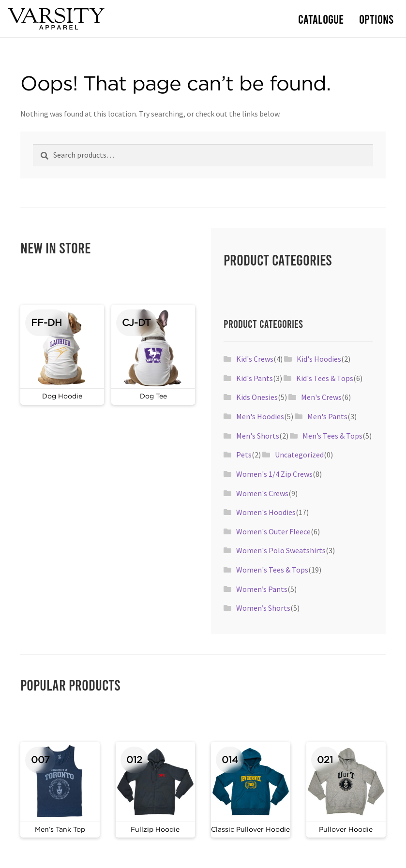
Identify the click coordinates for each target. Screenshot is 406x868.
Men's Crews (321, 397)
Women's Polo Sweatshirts (281, 550)
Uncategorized (299, 455)
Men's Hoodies (260, 416)
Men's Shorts (258, 436)
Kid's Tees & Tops (325, 378)
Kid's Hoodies (319, 359)
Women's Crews (262, 493)
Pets (244, 455)
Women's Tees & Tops (272, 570)
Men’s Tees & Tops (332, 436)
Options (376, 19)
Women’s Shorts (263, 608)
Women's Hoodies (266, 512)
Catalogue (321, 19)
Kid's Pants (255, 378)
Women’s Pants (262, 589)
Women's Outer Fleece (273, 531)
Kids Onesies (257, 397)
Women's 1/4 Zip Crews (274, 474)
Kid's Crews (255, 359)
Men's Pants (327, 416)
